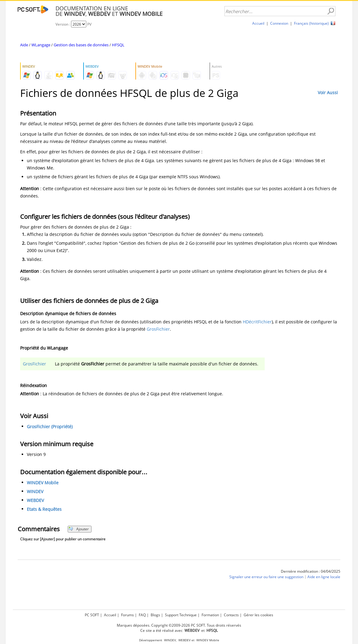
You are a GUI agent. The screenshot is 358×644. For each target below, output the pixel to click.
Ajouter (79, 529)
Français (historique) (311, 23)
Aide (24, 45)
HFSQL (118, 45)
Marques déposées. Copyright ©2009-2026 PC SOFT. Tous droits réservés (179, 625)
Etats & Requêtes (44, 509)
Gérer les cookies (258, 615)
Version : (63, 24)
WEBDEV (35, 500)
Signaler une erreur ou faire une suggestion (266, 577)
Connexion (279, 23)
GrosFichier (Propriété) (50, 427)
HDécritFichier (257, 322)
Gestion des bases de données (81, 45)
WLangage (41, 45)
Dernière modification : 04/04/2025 (311, 571)
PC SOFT (92, 615)
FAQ (142, 615)
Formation (210, 615)
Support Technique (181, 615)
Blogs (155, 615)
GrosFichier (158, 329)
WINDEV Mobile (43, 483)
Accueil (258, 23)
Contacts (231, 615)
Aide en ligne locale (324, 577)
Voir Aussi (328, 93)
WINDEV (35, 491)
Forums (127, 615)
